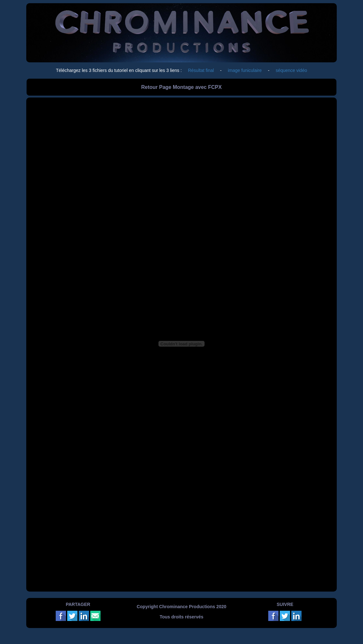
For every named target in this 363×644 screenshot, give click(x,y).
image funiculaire (245, 70)
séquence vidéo (291, 70)
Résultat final (202, 70)
